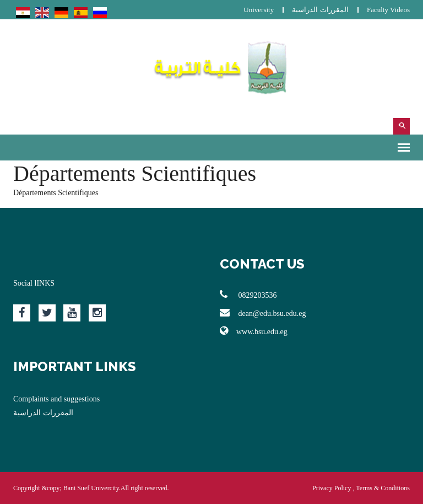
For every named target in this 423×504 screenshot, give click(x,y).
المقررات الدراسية (320, 10)
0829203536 (248, 294)
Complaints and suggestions (56, 399)
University (259, 10)
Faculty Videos (388, 10)
